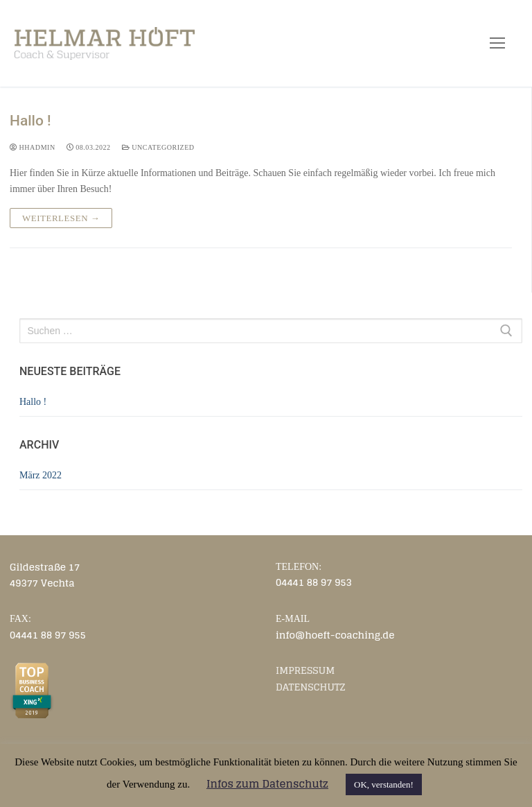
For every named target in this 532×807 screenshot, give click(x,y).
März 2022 (41, 475)
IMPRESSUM (305, 670)
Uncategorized (158, 147)
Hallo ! (30, 121)
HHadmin (33, 147)
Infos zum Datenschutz (267, 784)
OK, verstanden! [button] (384, 784)
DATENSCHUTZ (311, 687)
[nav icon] (497, 43)
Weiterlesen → (61, 218)
